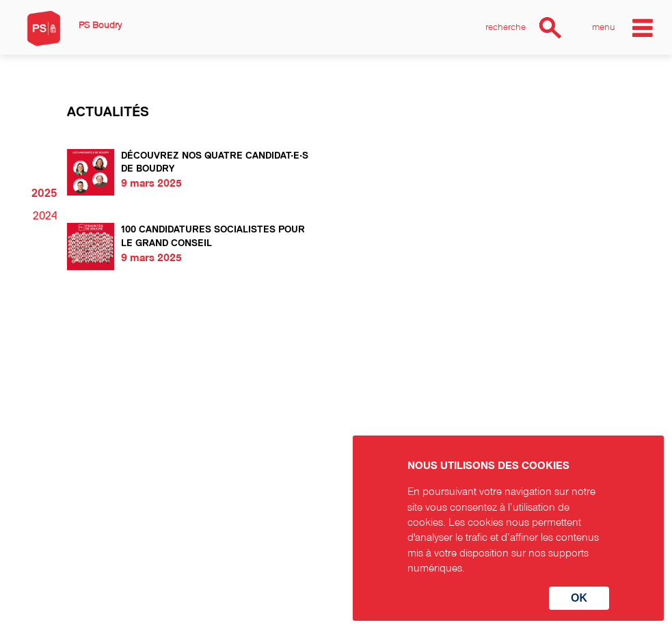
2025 (44, 193)
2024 (45, 216)
